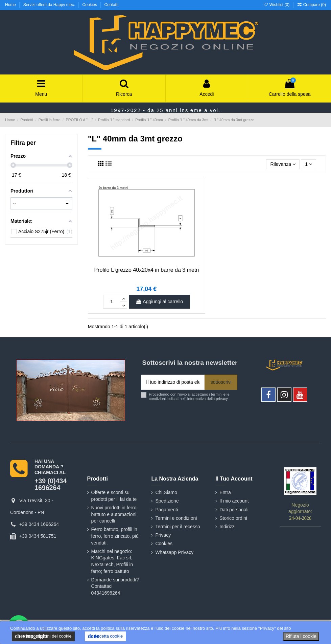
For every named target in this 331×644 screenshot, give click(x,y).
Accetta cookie (105, 636)
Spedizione (167, 501)
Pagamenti (167, 510)
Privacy (163, 535)
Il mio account (234, 501)
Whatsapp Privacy (174, 552)
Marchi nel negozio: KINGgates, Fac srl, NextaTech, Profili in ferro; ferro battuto (112, 561)
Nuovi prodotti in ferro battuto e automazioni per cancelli (114, 514)
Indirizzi (227, 527)
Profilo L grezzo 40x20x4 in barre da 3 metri (146, 270)
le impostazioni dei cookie (43, 636)
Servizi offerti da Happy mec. (50, 5)
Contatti (111, 5)
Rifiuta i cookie (301, 636)
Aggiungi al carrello (159, 302)
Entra (225, 492)
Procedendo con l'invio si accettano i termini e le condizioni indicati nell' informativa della (189, 396)
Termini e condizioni (176, 518)
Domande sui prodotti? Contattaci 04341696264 (115, 586)
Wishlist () (277, 5)
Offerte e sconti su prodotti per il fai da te (114, 496)
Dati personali (234, 510)
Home (11, 5)
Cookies (90, 5)
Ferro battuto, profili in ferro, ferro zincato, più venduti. (115, 536)
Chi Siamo (166, 492)
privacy (222, 399)
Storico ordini (233, 518)
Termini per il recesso (178, 527)
